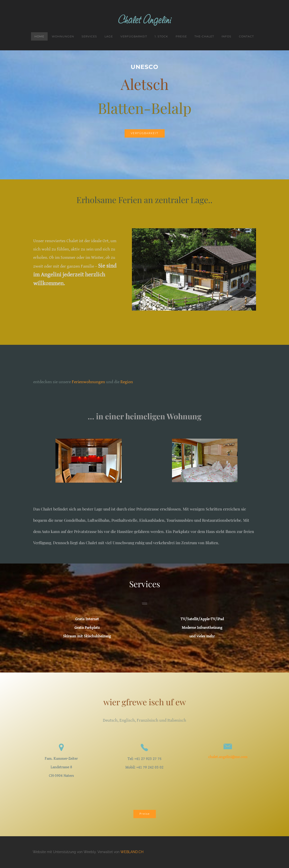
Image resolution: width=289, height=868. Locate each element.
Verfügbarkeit (134, 37)
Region (127, 382)
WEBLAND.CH (132, 852)
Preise (181, 37)
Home (39, 37)
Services (89, 37)
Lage (109, 37)
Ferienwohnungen (88, 382)
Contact (246, 37)
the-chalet (204, 37)
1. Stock (161, 37)
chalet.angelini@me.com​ (228, 757)
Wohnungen (63, 37)
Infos (226, 37)
